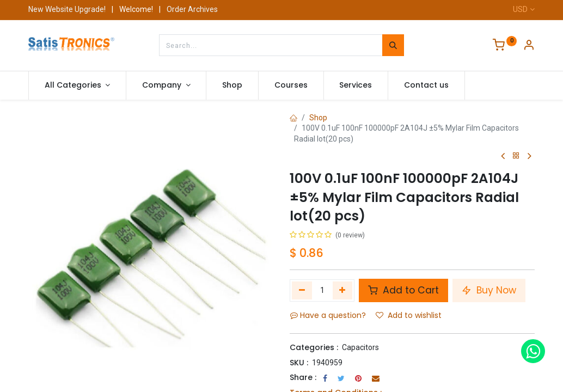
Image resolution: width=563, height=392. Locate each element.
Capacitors (360, 347)
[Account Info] (529, 46)
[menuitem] (232, 85)
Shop (318, 118)
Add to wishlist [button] (409, 315)
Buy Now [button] (489, 290)
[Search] (393, 45)
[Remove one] (302, 290)
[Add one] (343, 290)
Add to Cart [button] (403, 290)
